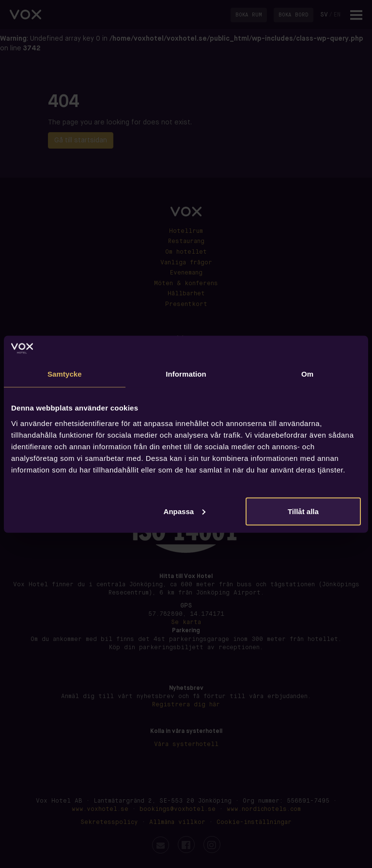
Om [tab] (307, 374)
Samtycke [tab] (65, 374)
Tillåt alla (303, 511)
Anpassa (185, 511)
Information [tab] (186, 374)
